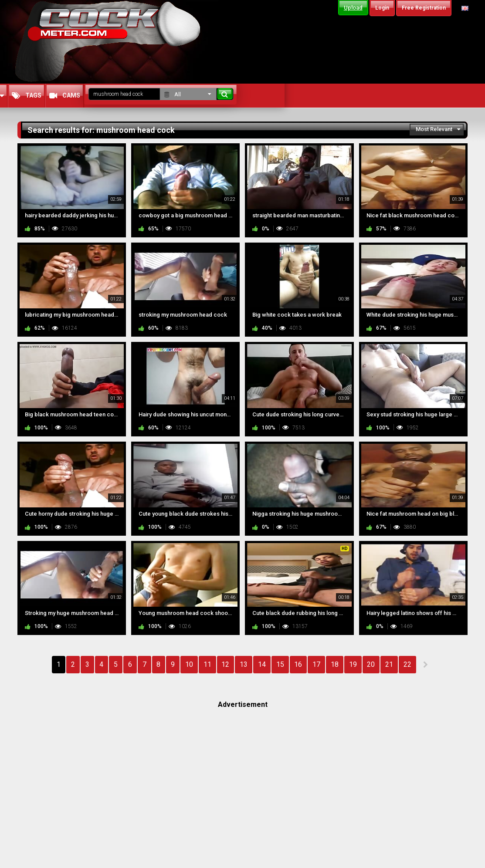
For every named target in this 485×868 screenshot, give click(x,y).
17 (316, 664)
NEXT (425, 665)
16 (298, 664)
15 (280, 664)
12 (225, 664)
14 (262, 664)
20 (371, 664)
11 (207, 664)
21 (389, 664)
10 (189, 664)
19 (353, 664)
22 (407, 664)
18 (335, 664)
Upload (353, 8)
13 (244, 664)
